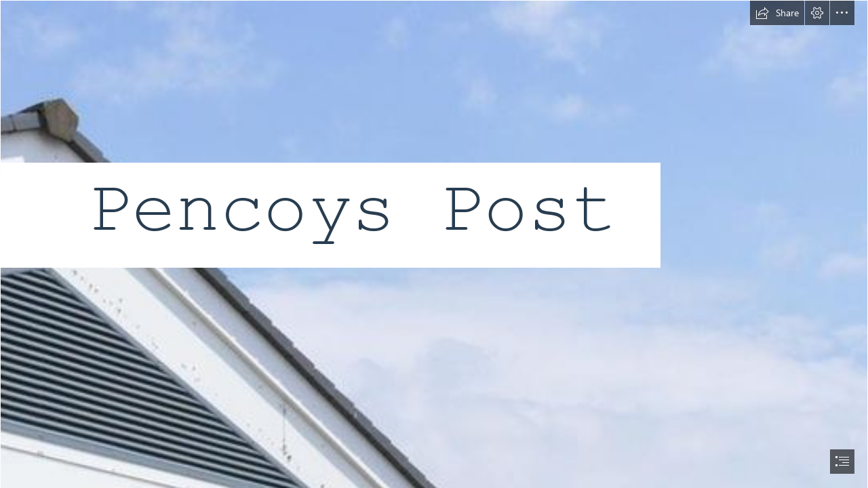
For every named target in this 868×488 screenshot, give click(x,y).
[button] (777, 13)
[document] (434, 244)
